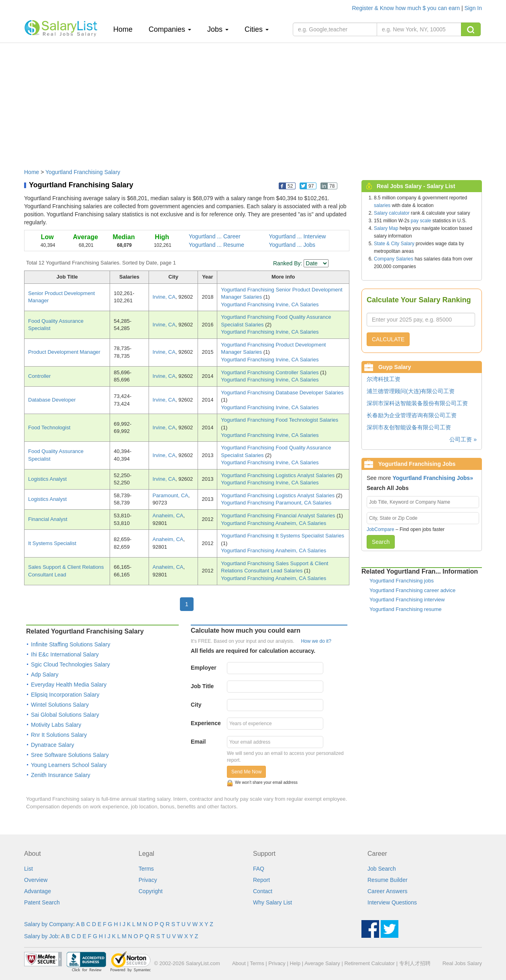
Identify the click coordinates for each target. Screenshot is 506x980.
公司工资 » (463, 439)
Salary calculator (392, 213)
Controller (39, 376)
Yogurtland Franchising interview (407, 600)
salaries (382, 205)
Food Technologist (49, 427)
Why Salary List (272, 902)
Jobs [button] (218, 29)
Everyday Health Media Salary (69, 685)
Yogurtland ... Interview (298, 236)
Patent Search (42, 902)
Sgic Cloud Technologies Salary (70, 664)
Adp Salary (45, 675)
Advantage (38, 891)
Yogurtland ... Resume (216, 245)
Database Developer (52, 400)
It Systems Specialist (52, 543)
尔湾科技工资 (384, 379)
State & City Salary (394, 244)
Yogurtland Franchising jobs (402, 581)
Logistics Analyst (47, 479)
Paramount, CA (170, 495)
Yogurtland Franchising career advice (412, 590)
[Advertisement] (253, 102)
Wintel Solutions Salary (60, 705)
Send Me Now (246, 772)
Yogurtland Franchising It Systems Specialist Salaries (283, 536)
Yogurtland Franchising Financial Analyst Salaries (279, 516)
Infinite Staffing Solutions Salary (70, 644)
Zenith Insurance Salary (61, 775)
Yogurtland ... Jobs (292, 245)
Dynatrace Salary (52, 745)
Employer (204, 668)
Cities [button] (257, 29)
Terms (146, 869)
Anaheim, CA (168, 516)
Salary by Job (41, 936)
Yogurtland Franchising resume (405, 609)
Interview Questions (392, 902)
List (29, 869)
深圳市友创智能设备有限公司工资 (409, 427)
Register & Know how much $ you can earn (407, 8)
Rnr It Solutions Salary (59, 735)
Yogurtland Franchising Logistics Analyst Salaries (278, 475)
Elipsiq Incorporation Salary (65, 695)
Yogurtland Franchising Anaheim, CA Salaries (273, 523)
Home (126, 29)
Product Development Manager (64, 352)
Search (381, 542)
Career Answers (388, 891)
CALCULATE (388, 339)
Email (198, 742)
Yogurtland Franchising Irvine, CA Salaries (270, 304)
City (196, 705)
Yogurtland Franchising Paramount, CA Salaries (276, 503)
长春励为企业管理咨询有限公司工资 (412, 415)
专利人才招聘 (415, 963)
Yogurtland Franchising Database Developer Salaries (282, 393)
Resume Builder (388, 880)
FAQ (259, 869)
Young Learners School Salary (69, 765)
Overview (36, 880)
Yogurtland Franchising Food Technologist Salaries (280, 420)
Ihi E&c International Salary (65, 654)
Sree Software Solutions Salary (70, 755)
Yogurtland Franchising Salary (83, 172)
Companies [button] (170, 29)
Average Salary (322, 963)
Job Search (382, 869)
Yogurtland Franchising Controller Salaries (270, 372)
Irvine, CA (164, 297)
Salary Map (386, 228)
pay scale (421, 221)
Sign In (473, 8)
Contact (263, 891)
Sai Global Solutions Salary (65, 715)
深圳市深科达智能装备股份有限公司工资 (417, 403)
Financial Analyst (48, 519)
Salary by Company (49, 924)
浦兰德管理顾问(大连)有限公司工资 (411, 391)
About (239, 963)
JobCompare (381, 529)
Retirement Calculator (369, 963)
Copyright (151, 891)
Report (261, 880)
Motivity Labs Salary (56, 725)
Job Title (202, 686)
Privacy (148, 880)
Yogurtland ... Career (215, 236)
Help (295, 963)
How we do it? (316, 641)
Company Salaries (394, 259)
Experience (206, 723)
